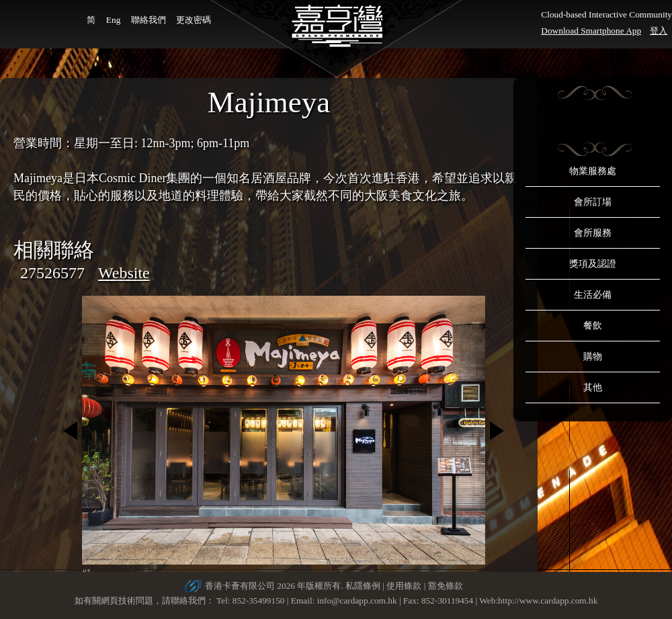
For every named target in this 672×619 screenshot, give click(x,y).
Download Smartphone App (591, 31)
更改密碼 (194, 20)
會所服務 (593, 233)
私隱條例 (363, 586)
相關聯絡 (54, 250)
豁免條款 (446, 586)
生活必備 (593, 295)
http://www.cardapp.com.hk (548, 601)
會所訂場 (593, 202)
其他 (593, 387)
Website (124, 273)
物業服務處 (593, 171)
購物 (593, 357)
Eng (113, 20)
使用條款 (404, 586)
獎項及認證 (593, 264)
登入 (659, 31)
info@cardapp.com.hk (358, 601)
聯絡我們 (149, 20)
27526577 (52, 273)
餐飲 (593, 326)
